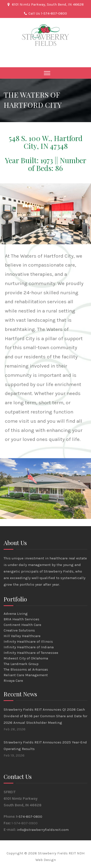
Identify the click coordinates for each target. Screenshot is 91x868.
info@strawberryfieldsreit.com (43, 830)
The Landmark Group (21, 664)
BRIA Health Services (21, 619)
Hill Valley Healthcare (22, 636)
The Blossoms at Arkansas (26, 669)
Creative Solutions (19, 630)
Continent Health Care (22, 625)
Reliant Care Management (26, 675)
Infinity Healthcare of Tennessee (31, 653)
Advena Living (16, 614)
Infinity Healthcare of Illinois (28, 641)
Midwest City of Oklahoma (26, 658)
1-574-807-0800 (29, 817)
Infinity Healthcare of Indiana (29, 647)
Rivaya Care (13, 681)
